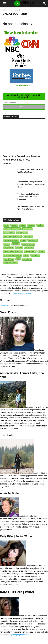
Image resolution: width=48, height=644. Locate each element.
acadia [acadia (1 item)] (14, 225)
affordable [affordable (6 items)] (28, 236)
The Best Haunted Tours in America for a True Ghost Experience (28, 197)
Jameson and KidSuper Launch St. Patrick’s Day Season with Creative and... (31, 184)
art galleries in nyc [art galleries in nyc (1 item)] (11, 263)
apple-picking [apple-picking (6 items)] (31, 251)
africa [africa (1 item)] (23, 240)
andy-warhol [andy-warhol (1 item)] (9, 248)
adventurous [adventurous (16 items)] (22, 233)
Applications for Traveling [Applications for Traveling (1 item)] (13, 255)
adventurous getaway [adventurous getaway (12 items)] (13, 236)
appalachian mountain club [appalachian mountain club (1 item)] (13, 251)
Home (5, 10)
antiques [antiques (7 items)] (29, 248)
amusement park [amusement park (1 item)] (28, 244)
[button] (4, 3)
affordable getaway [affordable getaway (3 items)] (11, 240)
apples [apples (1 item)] (41, 251)
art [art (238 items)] (18, 259)
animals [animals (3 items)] (19, 248)
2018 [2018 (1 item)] (7, 225)
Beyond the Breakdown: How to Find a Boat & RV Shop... (21, 158)
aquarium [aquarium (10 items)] (36, 255)
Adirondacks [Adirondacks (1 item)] (27, 229)
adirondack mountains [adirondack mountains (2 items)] (12, 229)
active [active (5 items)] (23, 225)
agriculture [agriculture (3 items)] (33, 240)
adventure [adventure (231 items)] (9, 232)
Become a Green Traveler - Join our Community (24, 96)
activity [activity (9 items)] (41, 225)
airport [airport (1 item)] (7, 244)
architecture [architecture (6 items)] (9, 259)
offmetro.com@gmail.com (21, 293)
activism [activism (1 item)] (31, 225)
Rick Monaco (7, 163)
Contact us (4, 306)
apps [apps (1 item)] (26, 255)
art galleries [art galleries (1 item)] (27, 259)
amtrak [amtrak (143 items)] (16, 244)
